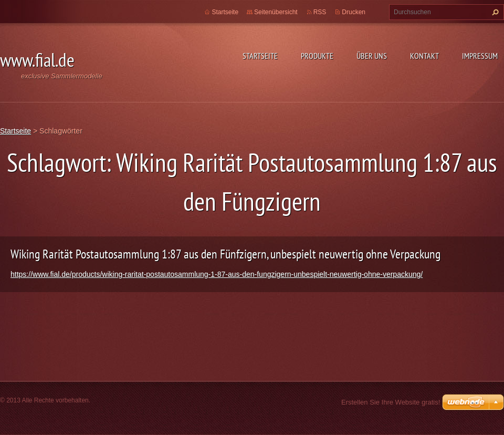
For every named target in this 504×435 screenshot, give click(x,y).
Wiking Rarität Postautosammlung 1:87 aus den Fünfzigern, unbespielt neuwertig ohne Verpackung (225, 254)
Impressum (480, 56)
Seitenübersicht (276, 12)
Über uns (372, 56)
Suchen (494, 12)
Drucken (354, 12)
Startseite (260, 56)
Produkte (317, 56)
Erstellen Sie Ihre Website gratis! (391, 402)
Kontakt (424, 56)
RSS (320, 12)
